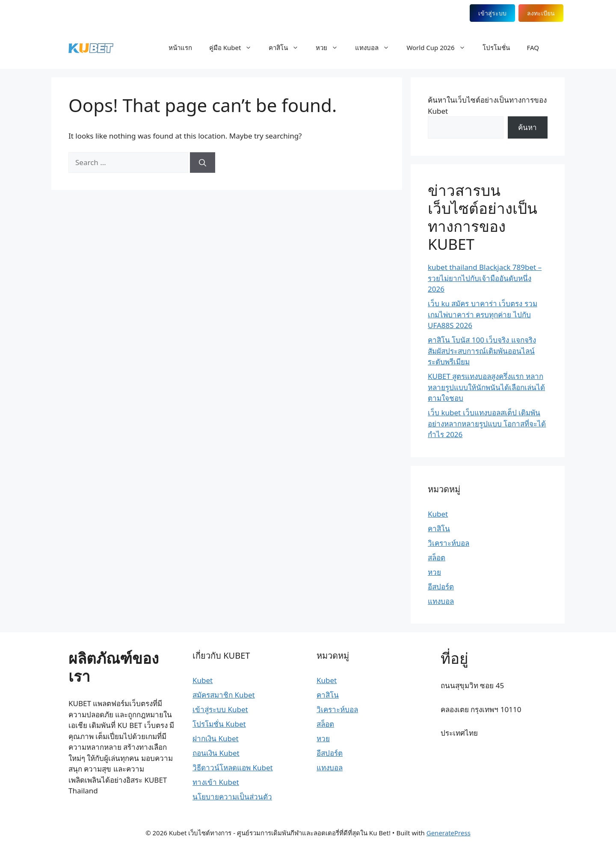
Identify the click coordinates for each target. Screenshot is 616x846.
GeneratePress (449, 833)
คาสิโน (288, 47)
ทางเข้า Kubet (216, 782)
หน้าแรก (180, 47)
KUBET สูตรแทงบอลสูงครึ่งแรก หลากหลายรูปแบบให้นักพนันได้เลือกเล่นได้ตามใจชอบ (486, 387)
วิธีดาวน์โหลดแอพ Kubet (233, 768)
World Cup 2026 (440, 47)
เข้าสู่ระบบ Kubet (220, 709)
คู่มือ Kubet (235, 47)
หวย (331, 47)
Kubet (438, 514)
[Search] (203, 163)
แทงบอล (376, 47)
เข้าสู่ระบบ (484, 13)
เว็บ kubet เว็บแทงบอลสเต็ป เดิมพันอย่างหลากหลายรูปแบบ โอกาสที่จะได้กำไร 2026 (487, 423)
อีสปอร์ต (441, 587)
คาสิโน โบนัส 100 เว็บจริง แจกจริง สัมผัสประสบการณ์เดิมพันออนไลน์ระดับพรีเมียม (482, 351)
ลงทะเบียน (534, 13)
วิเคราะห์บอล (449, 543)
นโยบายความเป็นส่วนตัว (232, 797)
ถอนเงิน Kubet (216, 753)
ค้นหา (527, 127)
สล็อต (437, 558)
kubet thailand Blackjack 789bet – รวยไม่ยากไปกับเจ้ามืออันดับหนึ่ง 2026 (485, 278)
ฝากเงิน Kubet (216, 738)
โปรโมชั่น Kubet (219, 724)
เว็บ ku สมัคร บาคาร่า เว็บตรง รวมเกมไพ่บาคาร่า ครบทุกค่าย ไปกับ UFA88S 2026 (483, 314)
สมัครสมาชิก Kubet (224, 695)
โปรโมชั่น (496, 47)
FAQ (533, 47)
